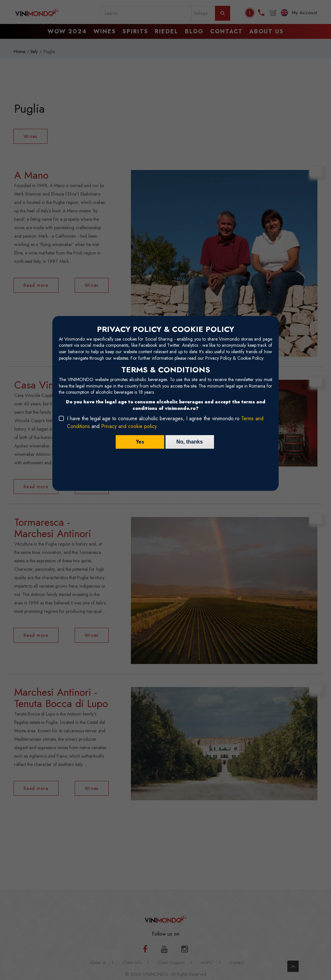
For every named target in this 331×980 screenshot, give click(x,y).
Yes (140, 442)
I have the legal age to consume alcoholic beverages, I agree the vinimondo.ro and (165, 422)
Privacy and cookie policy (129, 426)
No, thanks (190, 442)
